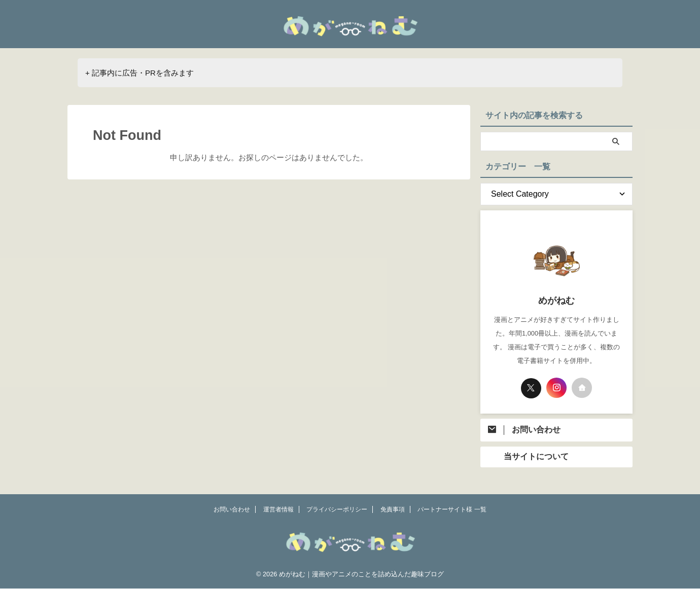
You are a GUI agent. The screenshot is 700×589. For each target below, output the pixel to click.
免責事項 (393, 510)
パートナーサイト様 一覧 (452, 510)
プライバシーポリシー (337, 510)
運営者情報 (278, 510)
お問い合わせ (232, 510)
